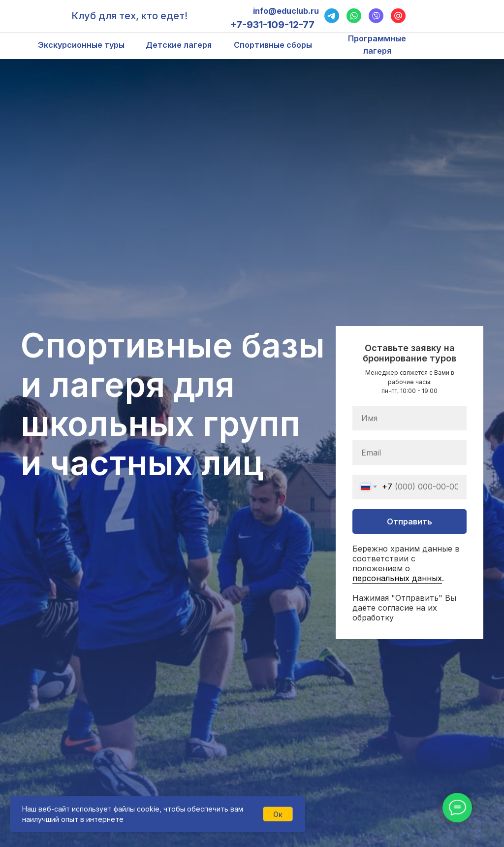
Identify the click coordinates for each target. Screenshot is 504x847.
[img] (476, 16)
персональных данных (397, 578)
